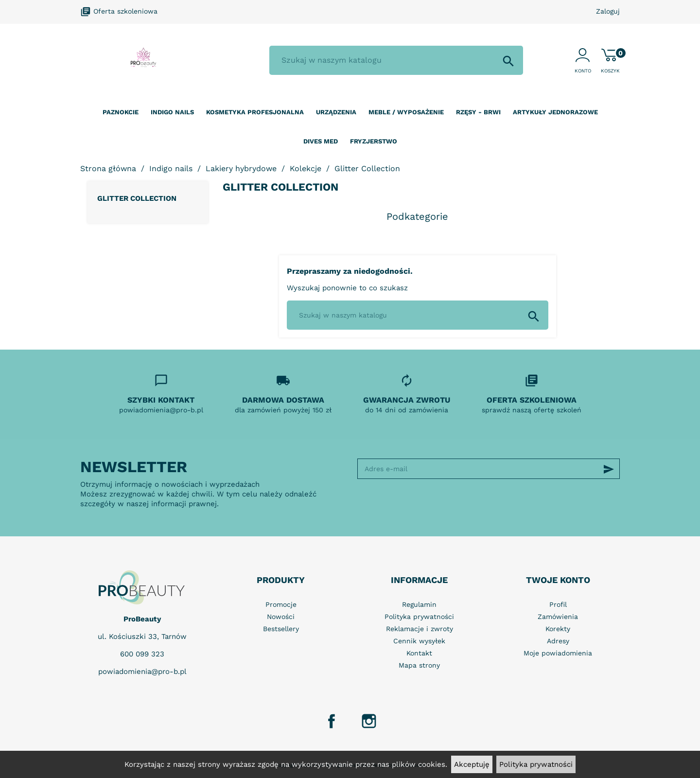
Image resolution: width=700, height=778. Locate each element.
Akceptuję (472, 764)
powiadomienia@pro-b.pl (142, 672)
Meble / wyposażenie (406, 112)
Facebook (332, 721)
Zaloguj (608, 11)
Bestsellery (281, 629)
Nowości (281, 617)
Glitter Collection (137, 198)
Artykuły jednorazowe (555, 112)
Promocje (281, 604)
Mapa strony (419, 665)
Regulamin (419, 604)
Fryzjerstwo (374, 141)
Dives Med (321, 141)
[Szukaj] (396, 60)
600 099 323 (142, 654)
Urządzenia (336, 112)
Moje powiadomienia (558, 653)
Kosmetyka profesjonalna (255, 112)
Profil (558, 604)
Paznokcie (121, 112)
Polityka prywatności (536, 764)
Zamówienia (558, 617)
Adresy (558, 641)
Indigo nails (172, 112)
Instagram (369, 721)
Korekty (558, 629)
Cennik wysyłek (419, 641)
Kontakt (419, 653)
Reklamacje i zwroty (420, 629)
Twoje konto (558, 580)
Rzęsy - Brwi (478, 112)
